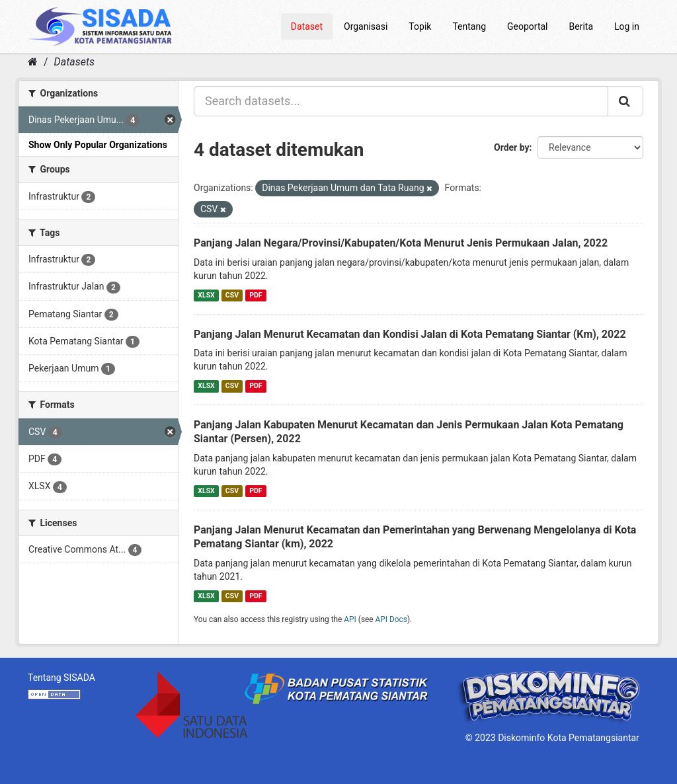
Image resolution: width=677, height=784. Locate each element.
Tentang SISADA (61, 678)
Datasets (74, 62)
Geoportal (527, 26)
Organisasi (366, 26)
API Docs (391, 619)
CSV (232, 295)
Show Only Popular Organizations (98, 145)
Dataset (307, 26)
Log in (627, 26)
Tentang (469, 26)
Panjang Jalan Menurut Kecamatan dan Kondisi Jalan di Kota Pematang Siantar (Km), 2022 (410, 334)
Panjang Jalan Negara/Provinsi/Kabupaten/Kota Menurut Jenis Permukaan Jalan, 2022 (401, 243)
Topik (420, 26)
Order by (512, 147)
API (350, 619)
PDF (256, 295)
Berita (581, 26)
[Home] (33, 62)
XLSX (206, 295)
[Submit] (625, 101)
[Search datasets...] (401, 101)
